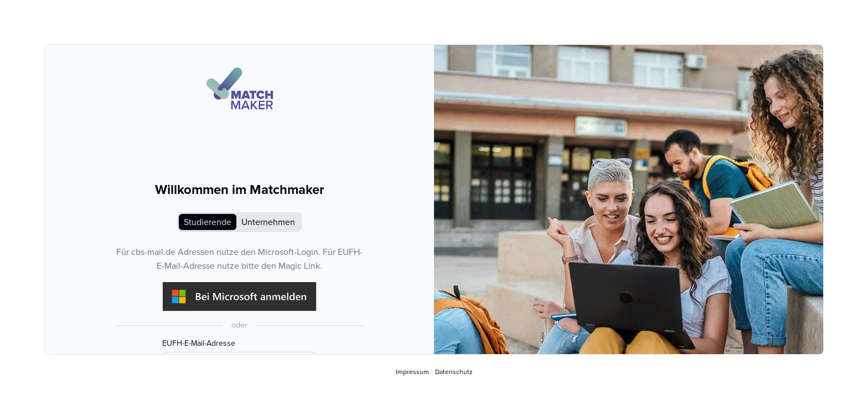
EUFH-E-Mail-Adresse (199, 344)
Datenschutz (454, 372)
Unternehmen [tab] (268, 222)
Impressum (412, 372)
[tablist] (239, 222)
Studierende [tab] (208, 222)
